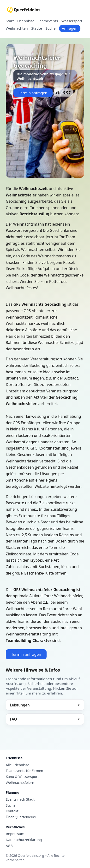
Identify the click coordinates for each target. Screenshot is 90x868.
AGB (9, 846)
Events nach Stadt (20, 799)
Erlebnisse (26, 21)
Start (10, 21)
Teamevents (48, 21)
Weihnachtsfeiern (20, 783)
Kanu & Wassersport (22, 777)
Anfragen (70, 28)
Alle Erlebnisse (18, 765)
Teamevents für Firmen (24, 771)
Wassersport (72, 21)
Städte (37, 28)
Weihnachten (17, 28)
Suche (50, 28)
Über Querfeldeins (21, 817)
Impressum (15, 834)
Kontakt (12, 811)
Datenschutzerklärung (24, 840)
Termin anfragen (33, 93)
